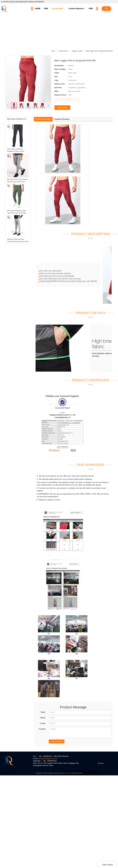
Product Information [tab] (43, 119)
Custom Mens (57, 9)
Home (53, 51)
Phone (43, 718)
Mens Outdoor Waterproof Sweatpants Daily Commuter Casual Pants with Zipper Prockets (18, 151)
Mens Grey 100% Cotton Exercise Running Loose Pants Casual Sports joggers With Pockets (17, 182)
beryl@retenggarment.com (48, 759)
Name (42, 712)
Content (42, 729)
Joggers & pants (77, 51)
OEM (46, 9)
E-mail (42, 723)
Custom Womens (76, 9)
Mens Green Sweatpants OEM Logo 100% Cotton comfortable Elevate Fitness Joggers (17, 213)
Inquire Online (62, 108)
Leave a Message (57, 741)
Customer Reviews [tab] (62, 119)
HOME (38, 9)
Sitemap (101, 763)
